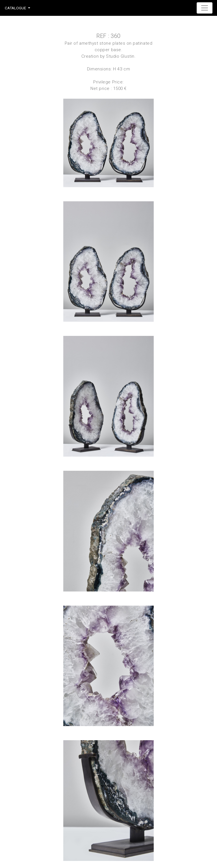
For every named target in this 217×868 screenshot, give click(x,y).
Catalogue (15, 8)
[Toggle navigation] (205, 8)
